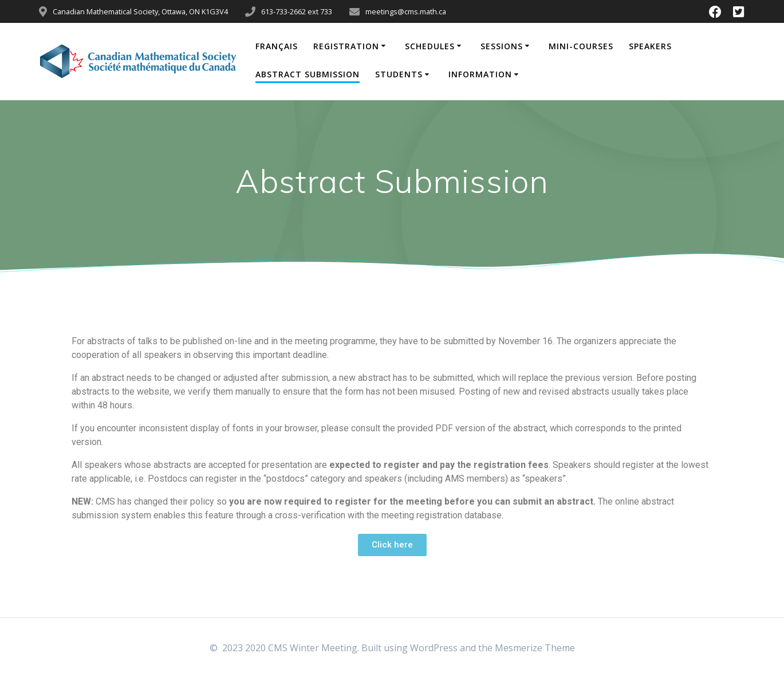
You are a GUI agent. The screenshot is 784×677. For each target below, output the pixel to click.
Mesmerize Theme (535, 648)
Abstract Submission (308, 74)
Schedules (430, 46)
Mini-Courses (581, 46)
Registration (346, 46)
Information (480, 74)
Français (277, 46)
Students (399, 74)
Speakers (650, 46)
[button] (392, 545)
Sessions (502, 46)
